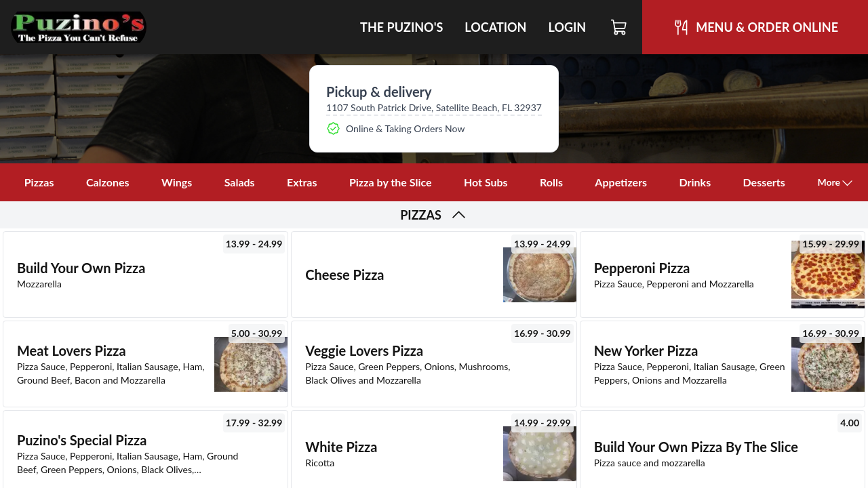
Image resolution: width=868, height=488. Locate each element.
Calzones (108, 182)
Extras (302, 182)
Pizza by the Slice (391, 182)
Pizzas (39, 182)
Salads (240, 182)
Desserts (764, 182)
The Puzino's (401, 27)
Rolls (551, 182)
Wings (177, 182)
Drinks (695, 182)
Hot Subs (486, 182)
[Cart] (619, 27)
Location (495, 27)
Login (567, 27)
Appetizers (621, 182)
